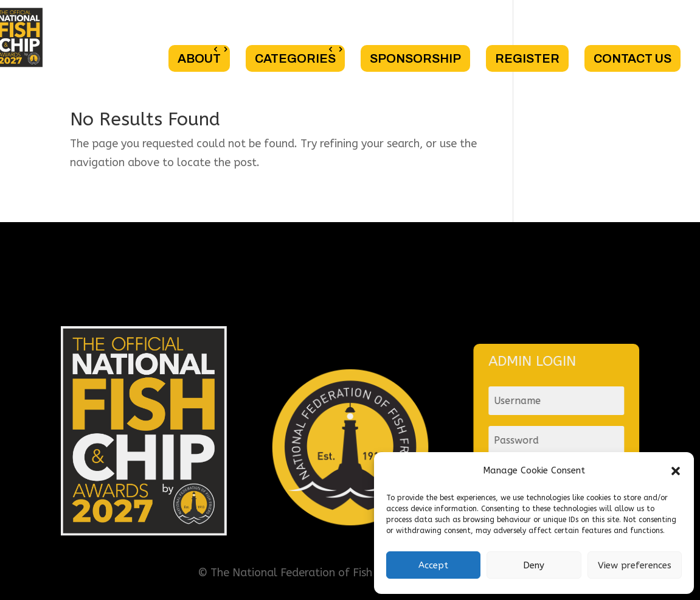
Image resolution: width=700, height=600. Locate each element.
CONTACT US (632, 58)
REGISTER (527, 58)
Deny (534, 565)
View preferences (635, 565)
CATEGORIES (295, 58)
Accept (433, 565)
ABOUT (199, 58)
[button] (676, 471)
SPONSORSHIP (415, 58)
